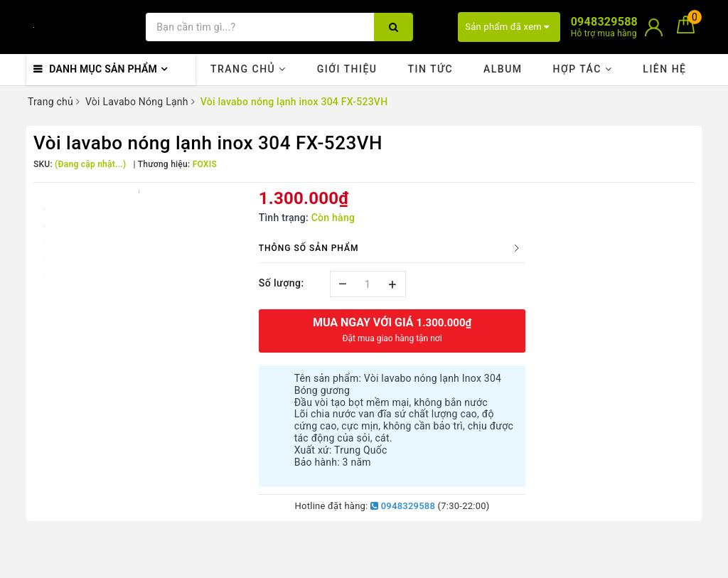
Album (503, 69)
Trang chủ (248, 69)
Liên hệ (664, 69)
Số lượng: (282, 283)
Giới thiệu (347, 69)
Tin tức (430, 69)
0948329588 (403, 506)
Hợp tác (582, 69)
